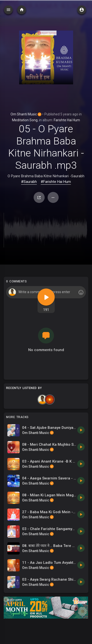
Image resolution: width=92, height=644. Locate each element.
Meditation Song (25, 120)
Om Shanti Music (26, 114)
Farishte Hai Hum (67, 120)
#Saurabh (29, 182)
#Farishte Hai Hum (56, 182)
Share (39, 198)
